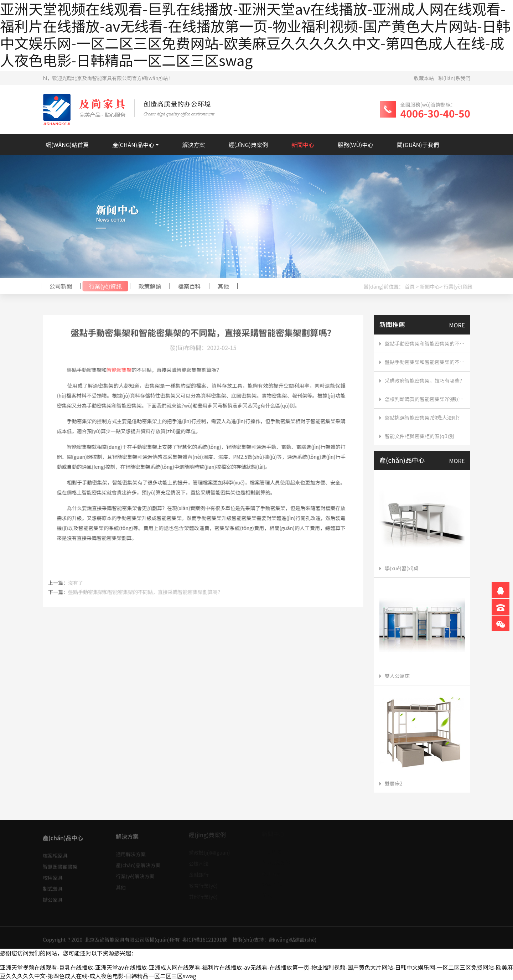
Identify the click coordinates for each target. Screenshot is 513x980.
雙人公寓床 (395, 676)
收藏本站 (424, 78)
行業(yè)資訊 (103, 286)
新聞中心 (303, 145)
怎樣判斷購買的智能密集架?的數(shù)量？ (425, 399)
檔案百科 (187, 286)
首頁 (413, 286)
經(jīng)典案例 (248, 145)
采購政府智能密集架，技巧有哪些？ (425, 380)
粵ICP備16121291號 (204, 943)
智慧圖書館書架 (60, 864)
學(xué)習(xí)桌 (399, 568)
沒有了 (76, 585)
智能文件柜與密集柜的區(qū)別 (419, 436)
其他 (221, 286)
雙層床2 (391, 783)
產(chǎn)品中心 (133, 145)
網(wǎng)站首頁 (67, 145)
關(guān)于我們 (418, 145)
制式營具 (53, 886)
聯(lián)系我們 (454, 78)
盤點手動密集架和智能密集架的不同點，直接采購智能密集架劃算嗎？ (145, 595)
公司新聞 (58, 286)
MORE (457, 325)
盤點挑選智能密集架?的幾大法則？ (423, 418)
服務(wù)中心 (356, 145)
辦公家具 (53, 897)
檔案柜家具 (55, 852)
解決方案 (193, 145)
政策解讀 (147, 286)
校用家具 (53, 875)
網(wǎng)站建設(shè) (293, 943)
